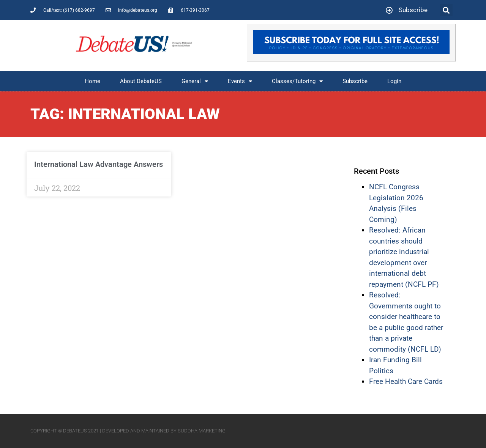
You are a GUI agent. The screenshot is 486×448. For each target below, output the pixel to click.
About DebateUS (141, 81)
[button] (446, 10)
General (195, 81)
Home (92, 81)
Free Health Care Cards (406, 381)
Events (240, 81)
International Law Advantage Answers (99, 164)
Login (394, 81)
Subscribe (355, 81)
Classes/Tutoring (297, 81)
